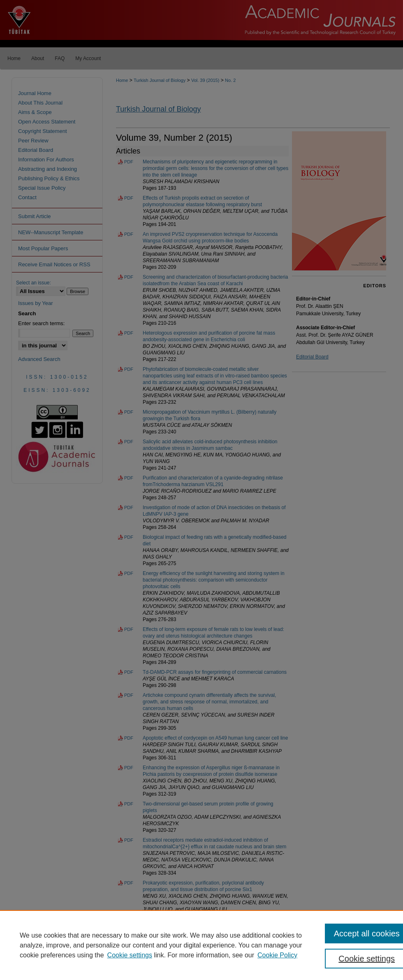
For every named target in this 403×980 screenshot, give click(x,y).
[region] (201, 945)
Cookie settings (130, 955)
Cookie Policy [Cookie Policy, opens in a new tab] (277, 955)
